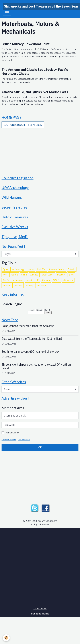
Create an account (9, 440)
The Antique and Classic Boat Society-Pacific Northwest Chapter (35, 72)
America (34, 275)
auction (7, 285)
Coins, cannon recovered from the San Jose (28, 326)
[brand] (41, 6)
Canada (46, 280)
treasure (61, 275)
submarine (18, 280)
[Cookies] (6, 638)
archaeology (18, 269)
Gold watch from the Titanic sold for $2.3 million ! (32, 339)
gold (71, 275)
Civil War (41, 269)
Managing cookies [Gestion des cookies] (40, 614)
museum (18, 285)
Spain (6, 269)
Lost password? (24, 440)
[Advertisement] (40, 150)
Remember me (13, 433)
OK (40, 447)
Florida (14, 275)
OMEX (6, 280)
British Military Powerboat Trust (26, 44)
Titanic (72, 269)
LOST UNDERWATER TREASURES (23, 125)
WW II (56, 280)
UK (37, 280)
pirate (31, 269)
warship (29, 285)
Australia (41, 285)
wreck (29, 280)
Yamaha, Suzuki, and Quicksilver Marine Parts (35, 92)
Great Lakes (48, 275)
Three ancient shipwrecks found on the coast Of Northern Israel (37, 366)
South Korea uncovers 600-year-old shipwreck (30, 352)
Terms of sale (40, 608)
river (5, 275)
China (24, 275)
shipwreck (68, 280)
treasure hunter (57, 269)
